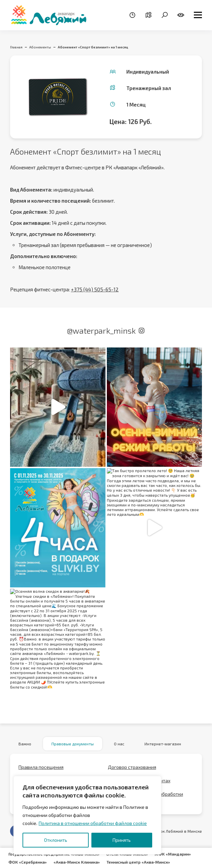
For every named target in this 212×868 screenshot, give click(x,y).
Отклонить (56, 840)
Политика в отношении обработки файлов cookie (93, 823)
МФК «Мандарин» (173, 854)
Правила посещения (41, 767)
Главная (16, 47)
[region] (87, 815)
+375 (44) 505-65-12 (95, 289)
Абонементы (40, 47)
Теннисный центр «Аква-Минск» (138, 862)
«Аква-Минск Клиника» (77, 862)
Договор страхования (132, 767)
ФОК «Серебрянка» (28, 862)
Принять (122, 840)
